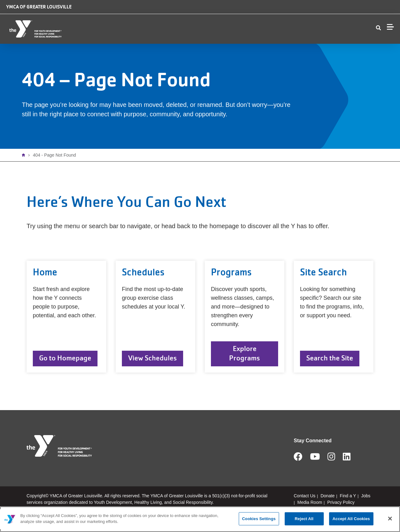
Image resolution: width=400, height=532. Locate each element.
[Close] (390, 519)
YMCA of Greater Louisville (39, 7)
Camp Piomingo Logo (232, 13)
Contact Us (297, 44)
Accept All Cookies (351, 519)
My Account (365, 44)
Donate (310, 15)
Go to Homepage (65, 373)
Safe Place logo (273, 10)
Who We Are (99, 44)
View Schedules (152, 373)
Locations (139, 44)
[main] (200, 519)
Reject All (304, 519)
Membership (180, 44)
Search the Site (330, 373)
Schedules (259, 44)
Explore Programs (245, 368)
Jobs (340, 15)
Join (389, 44)
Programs (221, 44)
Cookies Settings (259, 519)
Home (25, 170)
